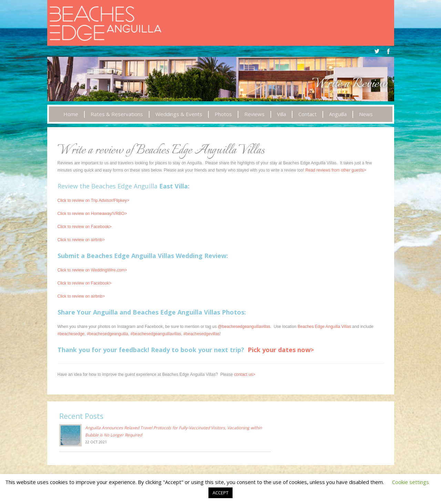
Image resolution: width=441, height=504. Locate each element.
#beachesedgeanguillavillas (156, 334)
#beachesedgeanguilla (107, 334)
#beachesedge (71, 334)
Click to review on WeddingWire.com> (92, 270)
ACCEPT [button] (220, 493)
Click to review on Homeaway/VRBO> (92, 214)
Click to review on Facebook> (85, 227)
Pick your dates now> (281, 350)
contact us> (245, 374)
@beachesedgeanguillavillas (244, 327)
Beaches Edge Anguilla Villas (324, 327)
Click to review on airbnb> (81, 240)
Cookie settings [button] (411, 482)
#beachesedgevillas (201, 334)
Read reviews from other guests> (336, 170)
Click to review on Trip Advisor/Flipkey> (93, 200)
